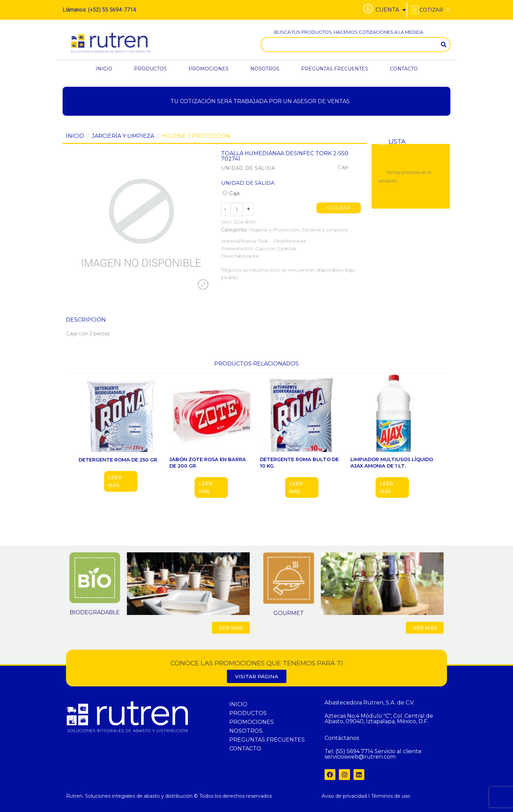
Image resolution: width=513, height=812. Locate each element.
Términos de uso (391, 796)
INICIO (104, 69)
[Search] (444, 45)
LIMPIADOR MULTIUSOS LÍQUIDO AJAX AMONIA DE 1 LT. (392, 463)
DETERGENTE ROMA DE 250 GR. (118, 460)
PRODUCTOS (150, 69)
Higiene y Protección (196, 136)
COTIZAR (339, 208)
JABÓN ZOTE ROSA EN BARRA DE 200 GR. (208, 463)
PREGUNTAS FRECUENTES (335, 69)
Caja (231, 193)
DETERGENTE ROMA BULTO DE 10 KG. (299, 463)
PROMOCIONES (209, 69)
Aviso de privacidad (344, 796)
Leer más (115, 481)
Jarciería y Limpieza (123, 136)
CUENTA (391, 10)
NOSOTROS (265, 69)
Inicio (75, 136)
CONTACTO (404, 69)
